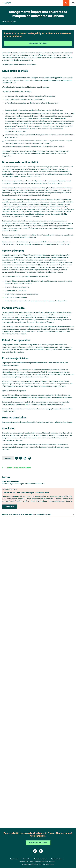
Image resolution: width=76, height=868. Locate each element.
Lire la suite (10, 507)
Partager (8, 458)
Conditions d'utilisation (40, 859)
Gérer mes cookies (56, 859)
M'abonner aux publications (38, 43)
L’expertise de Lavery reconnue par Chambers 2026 (26, 493)
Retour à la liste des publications (16, 468)
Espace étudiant (15, 859)
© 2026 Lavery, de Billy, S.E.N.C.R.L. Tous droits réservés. (38, 864)
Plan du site (27, 859)
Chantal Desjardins (10, 481)
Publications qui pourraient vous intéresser (38, 515)
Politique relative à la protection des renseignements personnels (37, 861)
